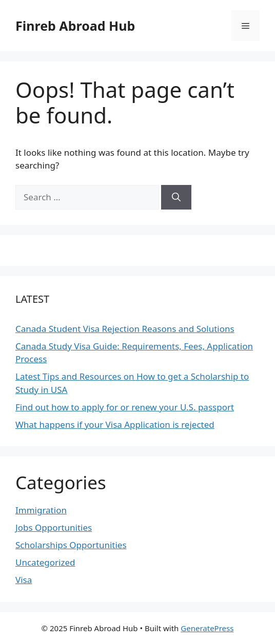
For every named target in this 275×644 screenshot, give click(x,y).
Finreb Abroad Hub (75, 26)
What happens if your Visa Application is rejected (115, 424)
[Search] (176, 197)
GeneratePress (207, 628)
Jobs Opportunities (54, 527)
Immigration (41, 510)
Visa (24, 580)
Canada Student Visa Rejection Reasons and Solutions (125, 329)
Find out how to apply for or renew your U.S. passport (125, 407)
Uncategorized (45, 562)
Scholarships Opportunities (71, 545)
